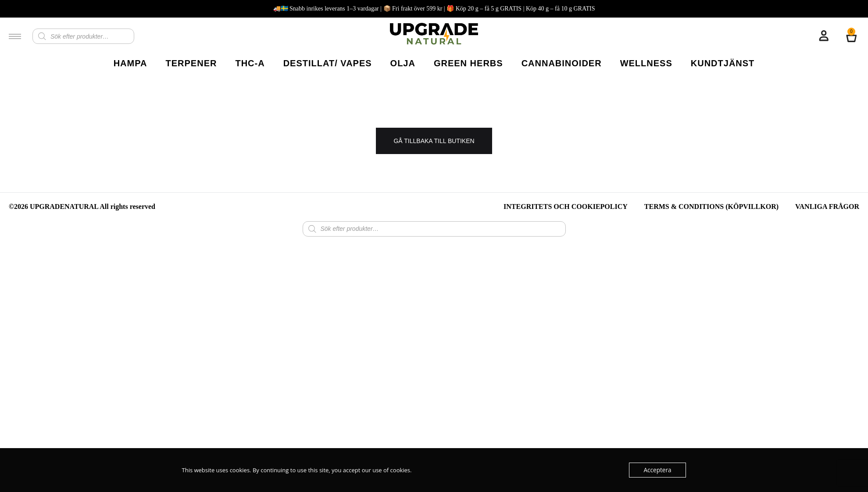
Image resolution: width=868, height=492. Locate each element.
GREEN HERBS (468, 63)
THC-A (250, 63)
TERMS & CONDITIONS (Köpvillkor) (711, 206)
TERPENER (191, 63)
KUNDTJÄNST (723, 63)
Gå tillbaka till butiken (434, 141)
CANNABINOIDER (562, 63)
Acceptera (658, 470)
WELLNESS (646, 63)
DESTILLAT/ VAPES (328, 63)
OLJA (403, 63)
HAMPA (130, 63)
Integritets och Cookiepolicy (566, 206)
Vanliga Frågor (827, 206)
